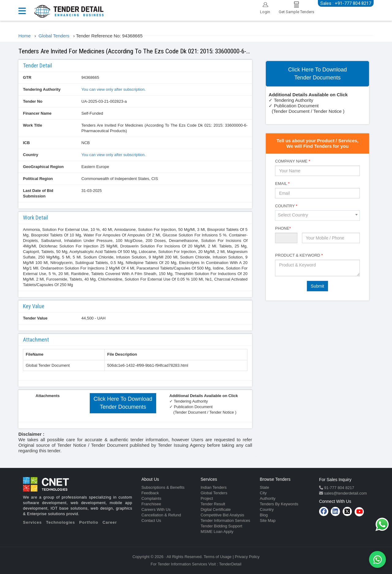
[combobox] (317, 216)
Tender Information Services (225, 520)
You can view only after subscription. (114, 89)
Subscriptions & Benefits (163, 487)
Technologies (60, 522)
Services (32, 522)
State (264, 487)
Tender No (33, 101)
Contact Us (151, 520)
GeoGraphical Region (43, 167)
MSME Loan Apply (217, 532)
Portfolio (89, 522)
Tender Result (213, 504)
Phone (283, 228)
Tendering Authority (42, 89)
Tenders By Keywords (279, 504)
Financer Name (37, 113)
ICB (26, 143)
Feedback (150, 493)
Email (282, 184)
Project (207, 498)
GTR (27, 77)
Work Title (32, 125)
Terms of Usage (218, 557)
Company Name (292, 161)
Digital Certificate (216, 509)
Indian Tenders (214, 487)
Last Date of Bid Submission (38, 193)
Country (31, 155)
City (263, 493)
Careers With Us (156, 509)
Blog (264, 515)
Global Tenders (214, 493)
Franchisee (151, 504)
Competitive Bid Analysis (222, 515)
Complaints (151, 498)
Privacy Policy (247, 557)
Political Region (38, 179)
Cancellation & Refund (161, 515)
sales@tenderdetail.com (345, 493)
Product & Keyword (299, 255)
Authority (268, 498)
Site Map (268, 520)
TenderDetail (230, 564)
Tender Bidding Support (221, 526)
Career (110, 522)
